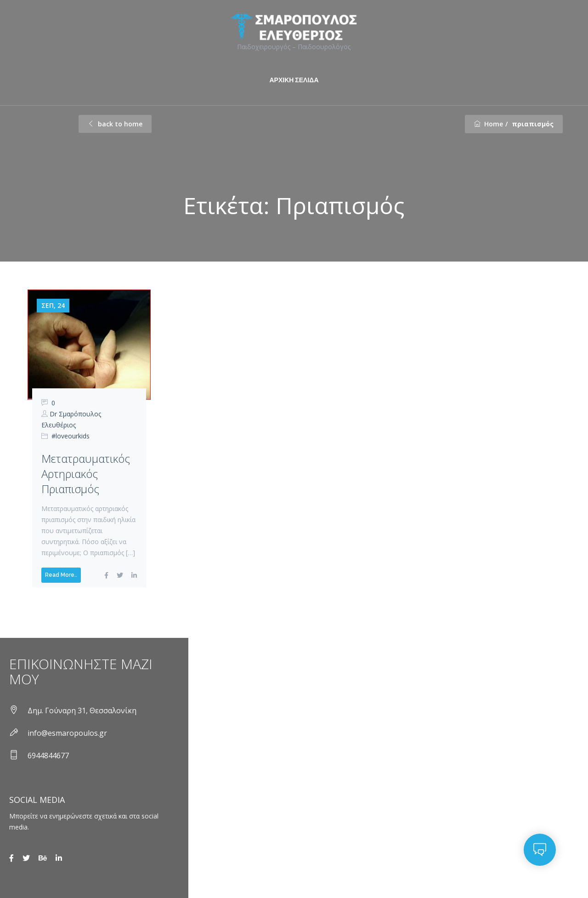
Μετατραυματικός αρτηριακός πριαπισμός (86, 474)
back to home (115, 124)
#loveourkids (71, 436)
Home (489, 124)
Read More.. (61, 575)
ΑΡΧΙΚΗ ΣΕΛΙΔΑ (294, 80)
